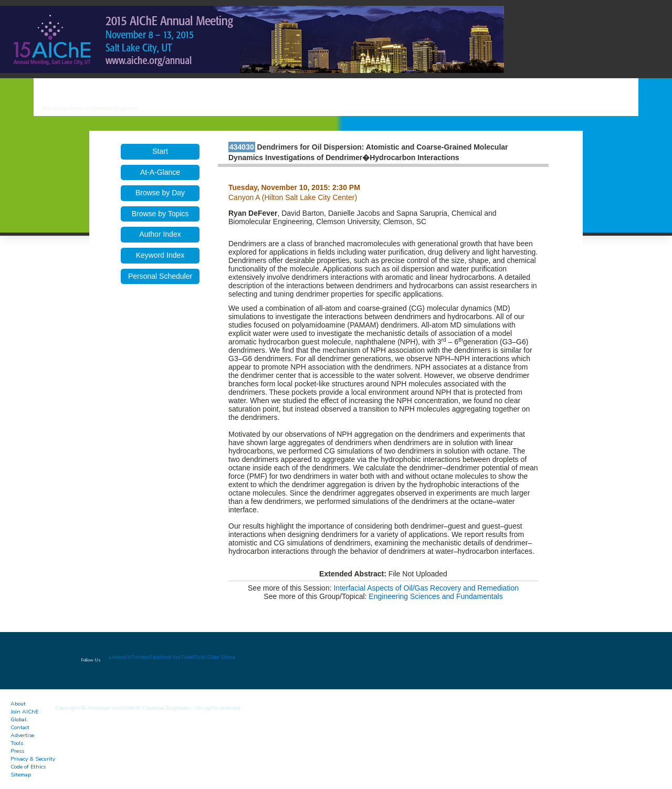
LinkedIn (120, 657)
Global (18, 719)
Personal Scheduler (160, 276)
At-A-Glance (160, 172)
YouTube (182, 657)
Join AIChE (24, 712)
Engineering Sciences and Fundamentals (435, 596)
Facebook (161, 657)
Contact (20, 727)
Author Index (160, 234)
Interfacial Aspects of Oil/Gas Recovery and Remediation (426, 588)
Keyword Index (160, 255)
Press (17, 751)
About (18, 704)
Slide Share (221, 657)
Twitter (140, 657)
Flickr (199, 657)
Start (160, 151)
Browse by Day (160, 193)
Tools (17, 743)
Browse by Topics (160, 214)
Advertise (22, 735)
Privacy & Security (33, 759)
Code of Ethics (28, 767)
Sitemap (21, 775)
